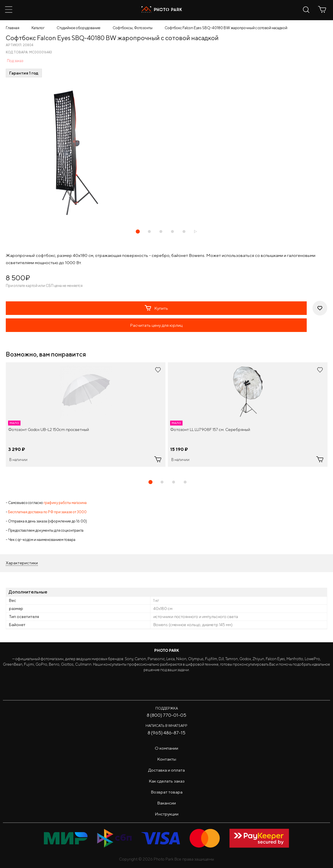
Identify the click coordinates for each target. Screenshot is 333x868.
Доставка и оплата (166, 770)
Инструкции (167, 814)
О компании (166, 748)
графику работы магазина (65, 503)
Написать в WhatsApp (166, 726)
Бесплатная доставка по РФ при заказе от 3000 (47, 512)
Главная (13, 28)
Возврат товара (167, 792)
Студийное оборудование (79, 28)
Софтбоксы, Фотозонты (133, 28)
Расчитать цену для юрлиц (156, 325)
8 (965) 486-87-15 (166, 733)
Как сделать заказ (167, 781)
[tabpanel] (86, 415)
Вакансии (166, 803)
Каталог (38, 28)
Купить (156, 308)
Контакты (167, 759)
